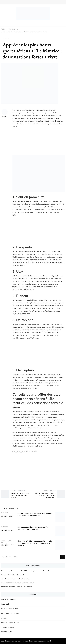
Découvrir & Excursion (10, 613)
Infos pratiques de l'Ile (10, 623)
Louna (5, 113)
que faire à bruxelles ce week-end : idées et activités (18, 583)
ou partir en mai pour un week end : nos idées (15, 579)
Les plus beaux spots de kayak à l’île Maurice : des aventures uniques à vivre (33, 514)
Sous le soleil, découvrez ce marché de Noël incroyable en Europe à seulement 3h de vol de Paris (35, 543)
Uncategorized (7, 632)
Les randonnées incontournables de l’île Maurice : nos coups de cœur (33, 528)
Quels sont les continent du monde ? (13, 575)
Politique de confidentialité (43, 641)
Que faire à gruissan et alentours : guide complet (16, 587)
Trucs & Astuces (7, 627)
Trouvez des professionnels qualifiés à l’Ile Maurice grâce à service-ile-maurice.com (27, 571)
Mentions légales (28, 641)
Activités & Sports (20, 39)
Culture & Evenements (10, 609)
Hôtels (4, 618)
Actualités (5, 546)
